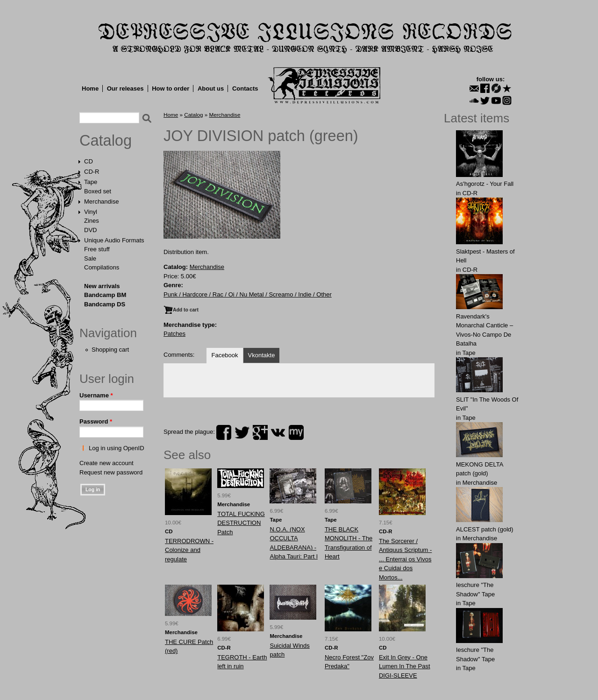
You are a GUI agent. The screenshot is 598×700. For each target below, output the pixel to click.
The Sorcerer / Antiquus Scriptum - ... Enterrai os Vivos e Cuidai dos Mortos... (405, 559)
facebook (224, 432)
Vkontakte (262, 355)
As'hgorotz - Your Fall (485, 184)
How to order (171, 88)
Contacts (245, 88)
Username (96, 395)
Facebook (224, 355)
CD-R (92, 172)
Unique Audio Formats (114, 240)
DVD (90, 230)
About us (211, 88)
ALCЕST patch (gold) (485, 529)
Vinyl (91, 212)
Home (90, 88)
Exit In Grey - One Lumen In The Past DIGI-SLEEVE (405, 666)
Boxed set (98, 191)
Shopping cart (110, 350)
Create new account (107, 463)
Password (96, 421)
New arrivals (102, 286)
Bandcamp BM (105, 295)
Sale (90, 258)
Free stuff (97, 249)
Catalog (106, 141)
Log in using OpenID (117, 448)
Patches (174, 334)
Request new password (111, 472)
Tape (91, 182)
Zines (92, 221)
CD (89, 161)
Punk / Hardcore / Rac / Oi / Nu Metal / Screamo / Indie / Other (248, 294)
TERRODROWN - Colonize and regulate (189, 550)
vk (278, 432)
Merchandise (101, 202)
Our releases (125, 88)
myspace (296, 432)
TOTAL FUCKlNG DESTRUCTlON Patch (241, 523)
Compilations (102, 267)
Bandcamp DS (105, 304)
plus (260, 432)
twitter (242, 432)
